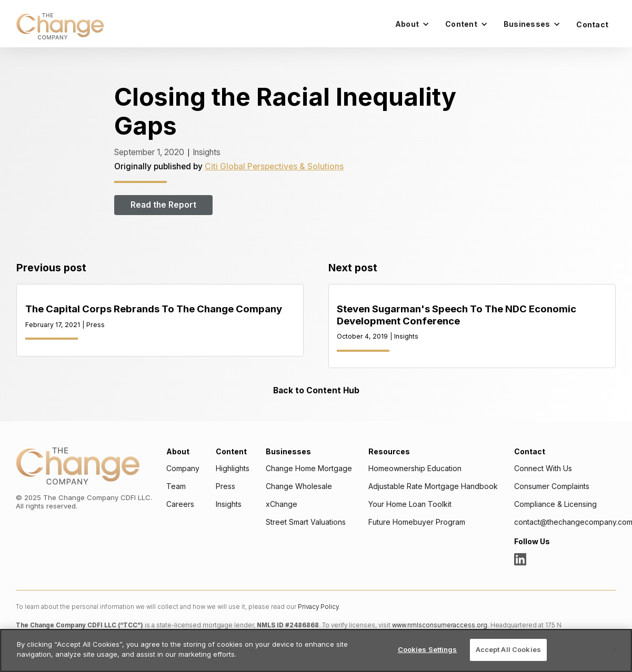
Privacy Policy (318, 607)
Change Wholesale (299, 486)
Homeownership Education (415, 469)
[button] (412, 24)
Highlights (233, 469)
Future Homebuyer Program (417, 522)
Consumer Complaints (552, 486)
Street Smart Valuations (306, 522)
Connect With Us (543, 469)
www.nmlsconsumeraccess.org (440, 625)
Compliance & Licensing (555, 504)
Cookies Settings (428, 649)
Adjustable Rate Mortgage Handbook (433, 486)
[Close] (615, 649)
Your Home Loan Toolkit (410, 504)
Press (225, 486)
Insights (229, 504)
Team (176, 486)
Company (183, 469)
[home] (60, 26)
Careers (180, 504)
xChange (282, 504)
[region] (316, 650)
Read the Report (163, 205)
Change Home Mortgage (309, 469)
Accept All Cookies (508, 649)
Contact (592, 24)
